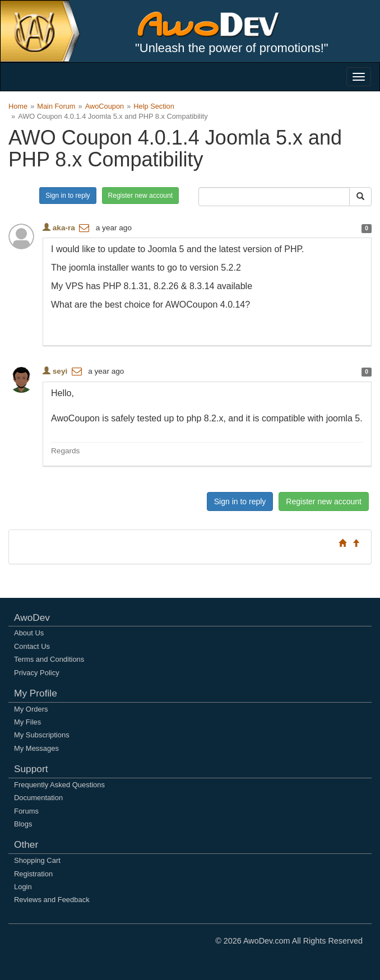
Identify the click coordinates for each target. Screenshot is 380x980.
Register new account (140, 196)
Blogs (23, 824)
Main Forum (56, 106)
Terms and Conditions (49, 659)
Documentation (38, 798)
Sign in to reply (68, 196)
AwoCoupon (105, 106)
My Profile (36, 693)
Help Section (154, 106)
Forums (26, 811)
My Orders (31, 709)
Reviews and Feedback (52, 900)
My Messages (36, 748)
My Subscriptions (42, 735)
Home (18, 106)
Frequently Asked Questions (59, 785)
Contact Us (32, 646)
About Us (29, 633)
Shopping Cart (37, 860)
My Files (27, 722)
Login (23, 887)
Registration (33, 874)
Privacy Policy (37, 673)
